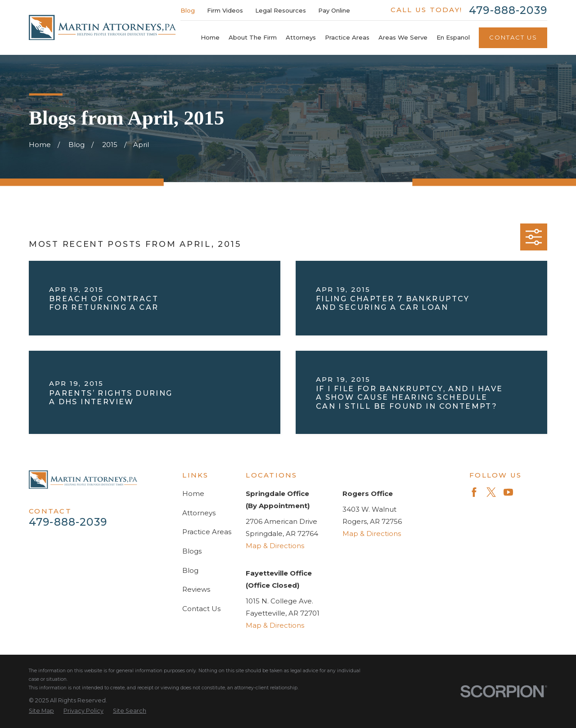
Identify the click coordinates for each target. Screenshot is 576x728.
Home (193, 494)
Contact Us (513, 37)
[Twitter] (491, 492)
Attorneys (199, 513)
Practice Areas (207, 532)
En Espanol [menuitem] (453, 37)
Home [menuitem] (210, 37)
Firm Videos (225, 10)
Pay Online (334, 10)
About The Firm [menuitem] (253, 37)
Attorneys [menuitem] (301, 37)
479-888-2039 (508, 10)
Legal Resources (281, 10)
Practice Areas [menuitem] (347, 37)
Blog (188, 10)
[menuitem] (41, 711)
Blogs (192, 551)
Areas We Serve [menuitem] (403, 37)
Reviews (196, 589)
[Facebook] (474, 492)
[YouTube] (508, 492)
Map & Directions (275, 546)
